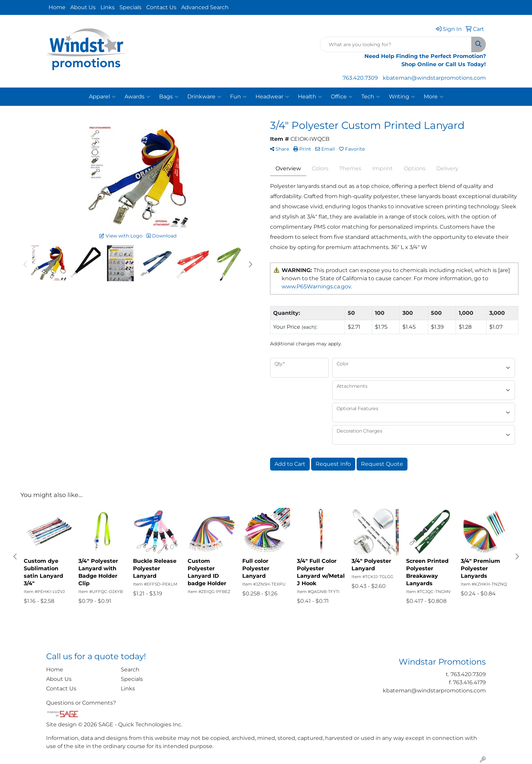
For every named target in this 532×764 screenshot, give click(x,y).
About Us (83, 7)
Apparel (102, 97)
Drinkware (204, 97)
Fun (238, 97)
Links (108, 7)
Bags (169, 97)
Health (310, 97)
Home (57, 7)
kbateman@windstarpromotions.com (434, 78)
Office (342, 97)
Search (130, 670)
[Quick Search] (396, 44)
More (434, 97)
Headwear (272, 97)
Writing (402, 97)
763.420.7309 (360, 78)
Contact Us (161, 7)
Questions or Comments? (81, 703)
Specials (130, 7)
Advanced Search (205, 7)
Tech (371, 97)
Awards (137, 97)
